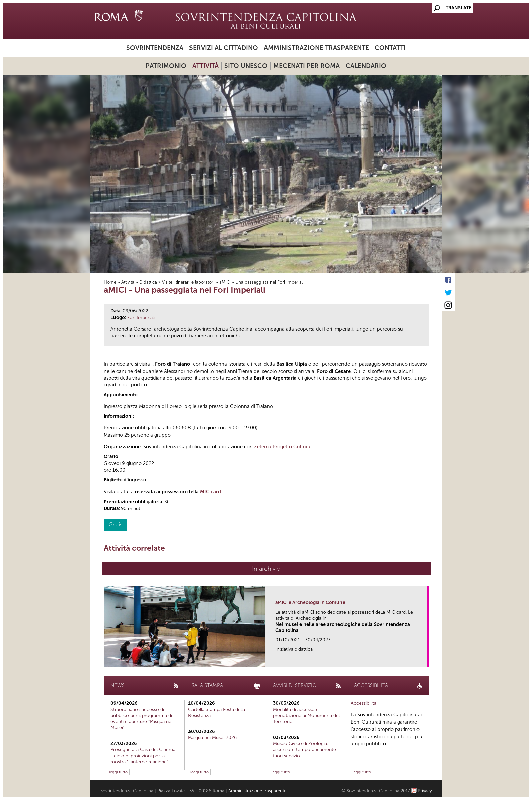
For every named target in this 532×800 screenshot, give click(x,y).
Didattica (148, 282)
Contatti (390, 48)
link (424, 660)
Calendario (366, 66)
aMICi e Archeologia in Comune (310, 603)
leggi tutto (118, 772)
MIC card (210, 492)
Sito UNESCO (246, 66)
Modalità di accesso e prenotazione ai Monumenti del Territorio (306, 715)
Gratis (116, 524)
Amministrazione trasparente (316, 48)
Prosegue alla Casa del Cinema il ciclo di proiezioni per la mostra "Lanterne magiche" (143, 756)
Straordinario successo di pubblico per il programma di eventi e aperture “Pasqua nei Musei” (141, 719)
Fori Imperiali (141, 317)
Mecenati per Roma (307, 66)
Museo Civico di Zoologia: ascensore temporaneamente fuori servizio (305, 750)
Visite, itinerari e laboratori (188, 282)
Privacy (425, 791)
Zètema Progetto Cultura (282, 447)
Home (110, 282)
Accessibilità (363, 703)
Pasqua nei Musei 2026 (212, 738)
